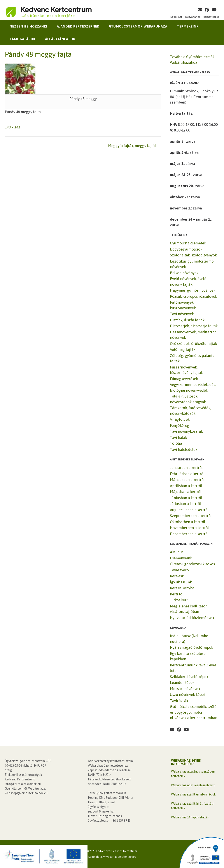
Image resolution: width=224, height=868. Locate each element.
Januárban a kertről (186, 468)
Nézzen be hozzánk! (28, 26)
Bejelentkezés (211, 17)
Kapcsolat (176, 17)
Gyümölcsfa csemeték (188, 243)
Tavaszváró (179, 570)
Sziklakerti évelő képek (189, 677)
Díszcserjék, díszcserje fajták (194, 326)
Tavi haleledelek (184, 450)
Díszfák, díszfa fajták (187, 320)
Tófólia (176, 443)
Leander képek (182, 683)
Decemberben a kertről (189, 534)
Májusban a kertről (186, 492)
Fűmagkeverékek (184, 379)
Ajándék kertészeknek (78, 26)
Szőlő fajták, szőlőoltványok (193, 255)
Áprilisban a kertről (186, 486)
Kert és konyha (182, 588)
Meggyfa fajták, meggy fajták (135, 146)
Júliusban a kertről (185, 504)
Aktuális (177, 552)
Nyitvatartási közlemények (192, 618)
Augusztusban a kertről (189, 510)
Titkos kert (179, 600)
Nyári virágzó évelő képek (192, 647)
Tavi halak (178, 437)
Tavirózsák (179, 701)
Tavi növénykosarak (186, 431)
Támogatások (23, 39)
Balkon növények (184, 273)
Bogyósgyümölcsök (186, 249)
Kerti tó (176, 594)
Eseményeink (181, 558)
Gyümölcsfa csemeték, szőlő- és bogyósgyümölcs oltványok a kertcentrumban (194, 712)
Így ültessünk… (182, 582)
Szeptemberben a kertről (191, 516)
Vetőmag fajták (183, 349)
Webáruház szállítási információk (193, 794)
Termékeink (188, 26)
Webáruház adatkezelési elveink (193, 785)
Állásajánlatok (60, 39)
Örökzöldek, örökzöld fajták (193, 344)
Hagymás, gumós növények (193, 290)
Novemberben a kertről (189, 528)
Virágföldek (180, 419)
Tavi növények (182, 314)
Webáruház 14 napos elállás (190, 817)
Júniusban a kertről (186, 498)
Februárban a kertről (187, 474)
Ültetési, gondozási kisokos (192, 564)
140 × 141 (13, 127)
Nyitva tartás (193, 17)
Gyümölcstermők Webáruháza (138, 26)
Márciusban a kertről (187, 480)
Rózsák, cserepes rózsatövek (193, 296)
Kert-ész (177, 576)
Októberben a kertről (188, 522)
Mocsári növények (185, 689)
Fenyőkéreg (180, 425)
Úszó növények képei (187, 695)
